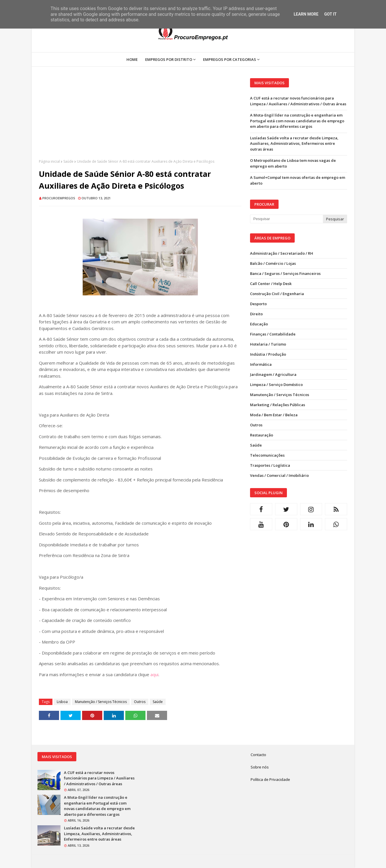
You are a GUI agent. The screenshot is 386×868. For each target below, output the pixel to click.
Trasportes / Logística (270, 465)
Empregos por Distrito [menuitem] (169, 59)
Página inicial (49, 161)
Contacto (258, 755)
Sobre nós (260, 767)
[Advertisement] (140, 119)
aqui (154, 674)
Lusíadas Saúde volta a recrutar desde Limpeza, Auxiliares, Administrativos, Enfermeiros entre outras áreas (294, 144)
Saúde (68, 161)
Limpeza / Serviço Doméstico (276, 385)
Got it (330, 14)
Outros (140, 702)
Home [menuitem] (132, 59)
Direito (256, 314)
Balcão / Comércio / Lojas (273, 263)
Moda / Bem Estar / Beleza (274, 415)
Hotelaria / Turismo (268, 344)
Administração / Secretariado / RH (282, 253)
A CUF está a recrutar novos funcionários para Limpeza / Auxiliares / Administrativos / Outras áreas (298, 101)
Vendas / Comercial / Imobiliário (279, 475)
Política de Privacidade (270, 779)
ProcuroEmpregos (59, 198)
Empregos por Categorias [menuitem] (230, 59)
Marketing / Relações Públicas (278, 405)
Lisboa (62, 702)
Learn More (306, 14)
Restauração (262, 435)
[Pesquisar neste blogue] (286, 219)
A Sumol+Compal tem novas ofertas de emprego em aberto (298, 180)
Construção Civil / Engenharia (277, 294)
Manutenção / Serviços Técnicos (101, 702)
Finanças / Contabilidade (273, 334)
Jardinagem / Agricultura (273, 374)
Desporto (258, 304)
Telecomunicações (267, 455)
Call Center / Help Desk (271, 284)
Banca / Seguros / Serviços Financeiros (285, 273)
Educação (259, 324)
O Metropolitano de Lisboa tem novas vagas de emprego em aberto (293, 163)
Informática (261, 364)
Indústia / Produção (268, 354)
